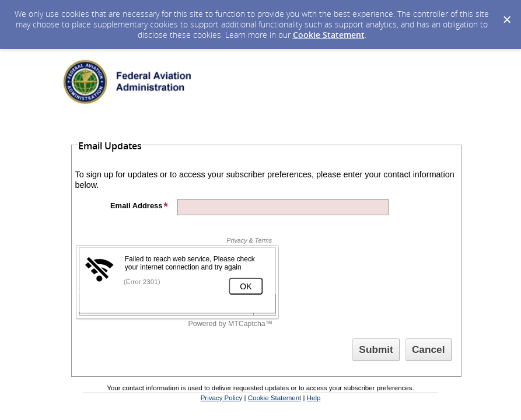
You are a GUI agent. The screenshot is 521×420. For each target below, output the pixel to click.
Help (314, 398)
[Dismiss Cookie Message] (506, 11)
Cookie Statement (329, 35)
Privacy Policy (222, 398)
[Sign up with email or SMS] (376, 350)
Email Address (139, 206)
